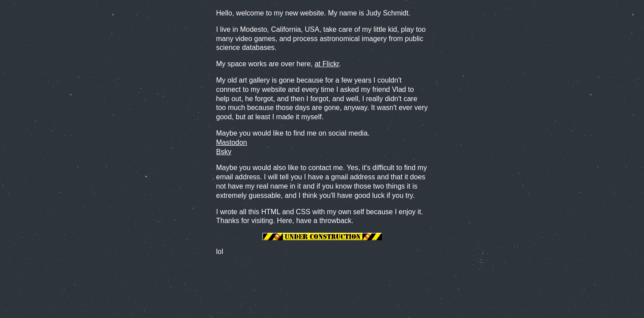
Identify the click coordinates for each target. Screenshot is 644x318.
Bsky (224, 152)
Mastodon (232, 142)
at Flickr (327, 64)
